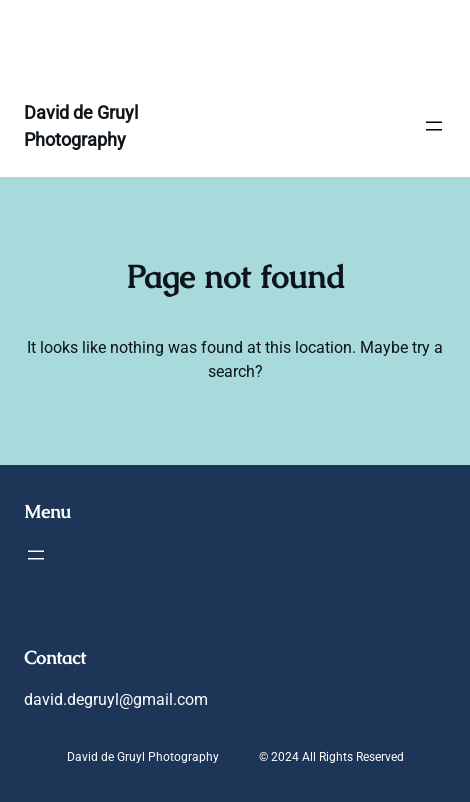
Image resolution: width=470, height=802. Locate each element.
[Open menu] (434, 126)
